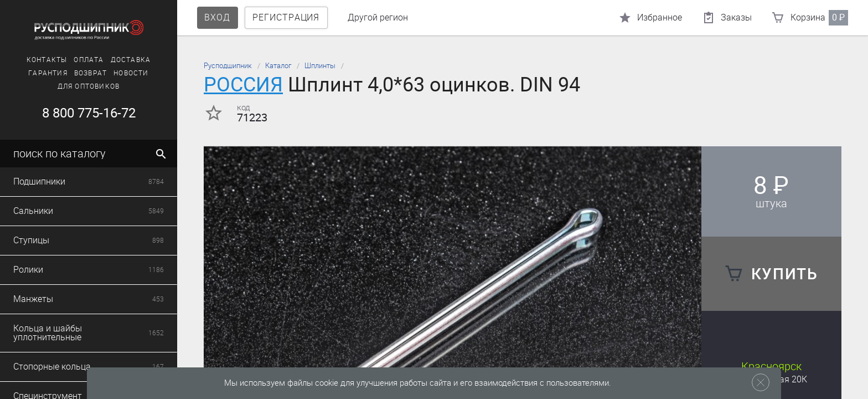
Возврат (91, 73)
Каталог (278, 66)
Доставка (131, 60)
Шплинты (320, 66)
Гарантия (48, 73)
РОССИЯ (243, 85)
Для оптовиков (89, 86)
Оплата (89, 60)
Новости (131, 73)
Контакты (47, 60)
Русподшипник (228, 66)
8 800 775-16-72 (89, 113)
